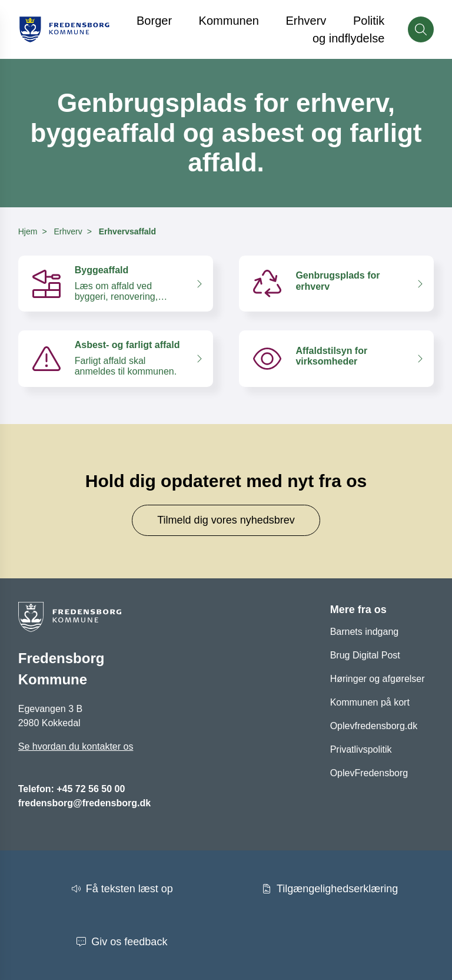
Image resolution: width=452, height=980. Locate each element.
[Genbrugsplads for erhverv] (336, 284)
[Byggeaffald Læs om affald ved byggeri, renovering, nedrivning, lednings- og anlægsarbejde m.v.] (116, 284)
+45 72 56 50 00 (91, 789)
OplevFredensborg (369, 773)
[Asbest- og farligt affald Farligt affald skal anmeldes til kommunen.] (116, 358)
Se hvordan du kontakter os (76, 746)
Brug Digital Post (365, 655)
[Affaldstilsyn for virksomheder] (336, 358)
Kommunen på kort (370, 702)
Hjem (28, 231)
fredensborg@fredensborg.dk (84, 803)
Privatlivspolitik (361, 749)
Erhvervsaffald (127, 231)
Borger (154, 21)
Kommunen (229, 21)
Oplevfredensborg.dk (374, 726)
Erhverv (306, 21)
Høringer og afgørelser (378, 679)
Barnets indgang (365, 632)
